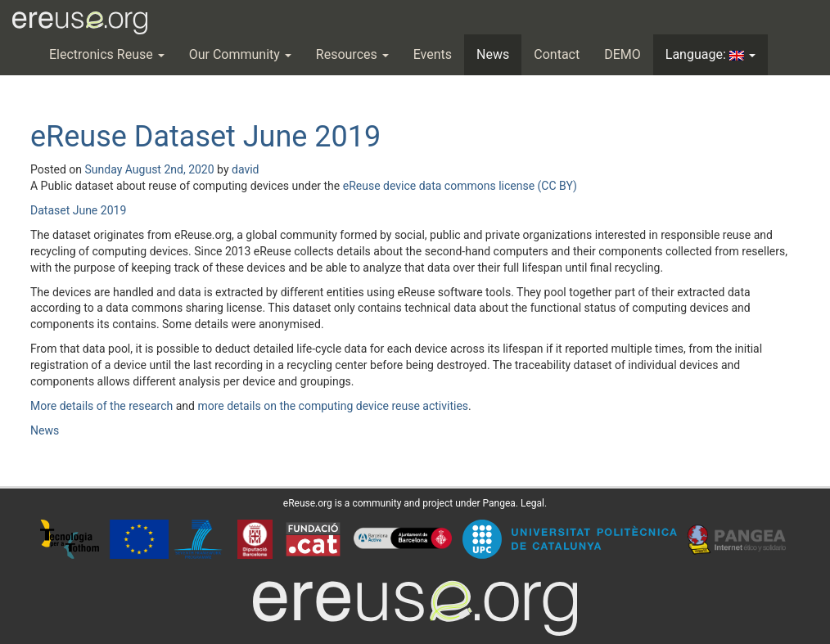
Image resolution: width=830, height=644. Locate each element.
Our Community (240, 54)
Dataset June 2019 (78, 210)
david (246, 169)
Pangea (499, 503)
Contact (557, 54)
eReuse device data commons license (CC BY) (460, 186)
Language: (710, 54)
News (493, 54)
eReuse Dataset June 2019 (205, 137)
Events (433, 54)
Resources (352, 54)
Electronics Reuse (107, 54)
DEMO (622, 54)
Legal (532, 503)
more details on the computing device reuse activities (333, 406)
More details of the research (101, 406)
